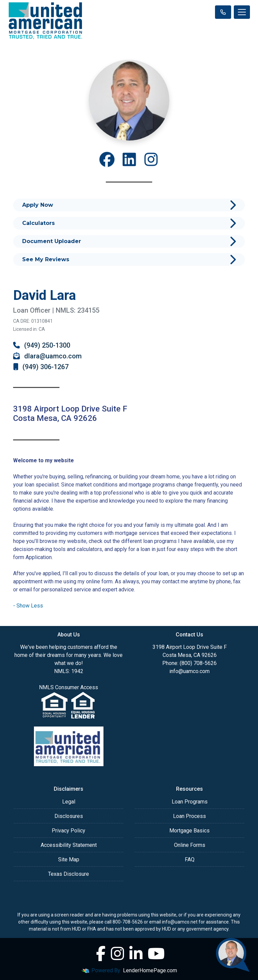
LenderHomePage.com (150, 970)
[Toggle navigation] (242, 12)
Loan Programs (190, 802)
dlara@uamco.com (47, 356)
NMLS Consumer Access (69, 687)
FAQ (190, 859)
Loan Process (189, 816)
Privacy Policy (69, 831)
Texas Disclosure (69, 874)
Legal (69, 802)
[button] (28, 606)
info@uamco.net (180, 922)
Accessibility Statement (69, 845)
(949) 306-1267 (41, 367)
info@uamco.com (189, 671)
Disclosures (69, 816)
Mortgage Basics (189, 831)
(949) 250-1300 (42, 345)
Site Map (69, 859)
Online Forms (190, 845)
